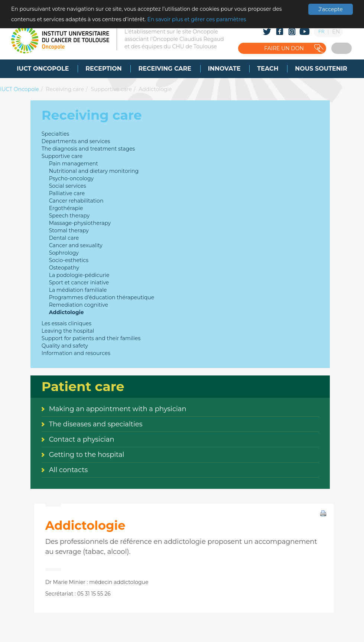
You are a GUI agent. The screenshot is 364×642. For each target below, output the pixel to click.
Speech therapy (69, 216)
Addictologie (155, 89)
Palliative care (67, 193)
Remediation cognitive (79, 305)
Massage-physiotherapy (80, 223)
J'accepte (330, 9)
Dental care (64, 238)
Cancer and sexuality (76, 245)
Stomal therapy (69, 230)
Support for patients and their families (91, 338)
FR (321, 31)
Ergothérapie (66, 208)
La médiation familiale (78, 290)
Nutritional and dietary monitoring (94, 171)
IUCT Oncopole (19, 89)
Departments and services (76, 141)
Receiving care (65, 89)
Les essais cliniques (66, 323)
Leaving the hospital (68, 331)
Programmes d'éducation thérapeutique (102, 297)
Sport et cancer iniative (79, 283)
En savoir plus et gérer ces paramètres (196, 19)
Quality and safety (65, 346)
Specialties (56, 134)
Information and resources (76, 353)
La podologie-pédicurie (79, 275)
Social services (68, 186)
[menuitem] (43, 69)
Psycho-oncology (71, 178)
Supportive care (111, 89)
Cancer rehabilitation (76, 201)
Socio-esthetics (69, 260)
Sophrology (64, 253)
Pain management (74, 164)
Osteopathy (64, 268)
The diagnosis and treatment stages (88, 149)
